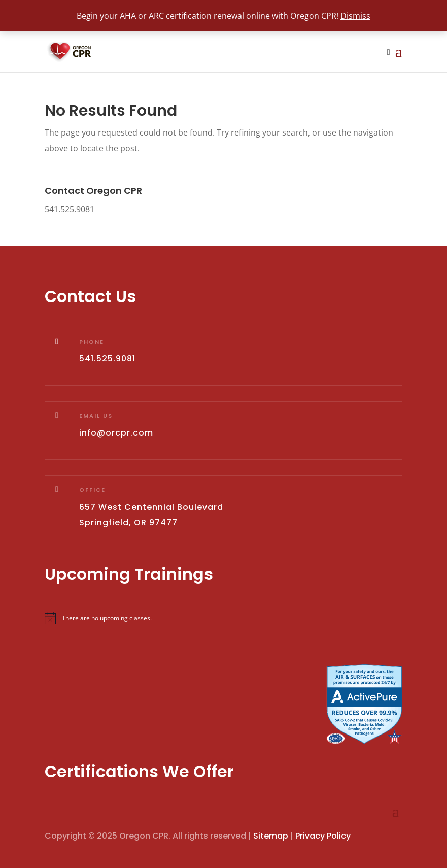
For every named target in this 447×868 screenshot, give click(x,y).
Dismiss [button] (355, 16)
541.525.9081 (70, 209)
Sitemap (271, 836)
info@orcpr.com (116, 433)
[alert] (223, 618)
